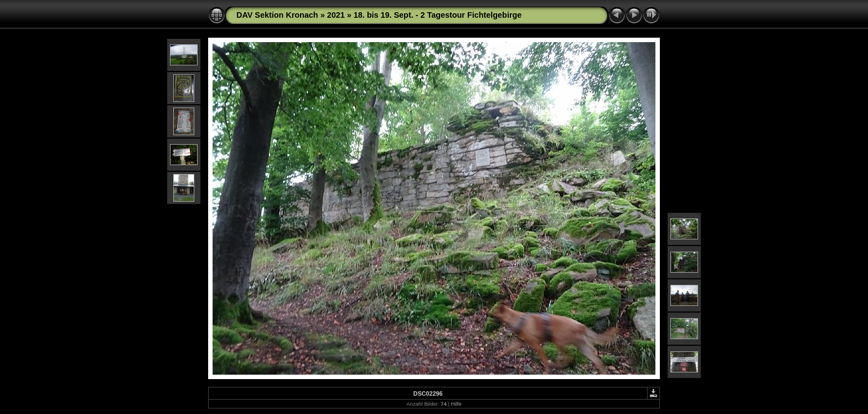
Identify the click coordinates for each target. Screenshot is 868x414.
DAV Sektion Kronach (277, 15)
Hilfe (456, 404)
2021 (336, 15)
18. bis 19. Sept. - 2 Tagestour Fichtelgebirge (438, 15)
